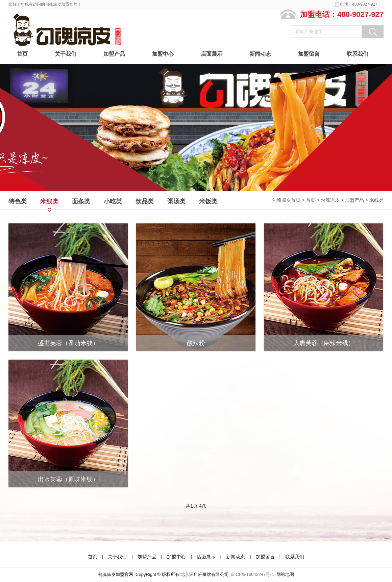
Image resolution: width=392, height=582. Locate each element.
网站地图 (285, 574)
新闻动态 (260, 54)
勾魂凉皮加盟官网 (116, 574)
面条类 (81, 201)
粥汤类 (176, 201)
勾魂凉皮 (330, 200)
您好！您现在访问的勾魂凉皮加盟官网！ (45, 4)
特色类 (18, 201)
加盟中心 (163, 54)
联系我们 (358, 54)
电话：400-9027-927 (359, 4)
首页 (22, 54)
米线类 (376, 200)
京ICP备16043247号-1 (252, 574)
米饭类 (208, 201)
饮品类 (145, 201)
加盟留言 (309, 54)
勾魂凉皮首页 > (289, 200)
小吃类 (113, 201)
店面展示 (212, 54)
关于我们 (66, 54)
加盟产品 (114, 54)
